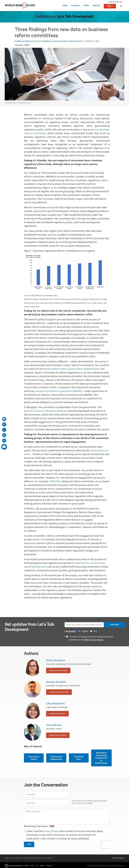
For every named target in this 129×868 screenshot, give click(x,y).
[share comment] (4, 447)
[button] (121, 6)
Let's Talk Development (75, 17)
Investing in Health (34, 758)
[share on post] (4, 430)
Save (29, 844)
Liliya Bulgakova (59, 41)
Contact (96, 6)
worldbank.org (115, 2)
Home (65, 6)
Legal (7, 858)
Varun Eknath (76, 41)
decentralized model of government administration (72, 369)
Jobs (43, 858)
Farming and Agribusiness (56, 758)
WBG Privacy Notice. (94, 640)
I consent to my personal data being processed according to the (91, 638)
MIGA (42, 866)
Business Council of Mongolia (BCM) (43, 411)
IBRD (27, 866)
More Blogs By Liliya (57, 714)
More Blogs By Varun (58, 735)
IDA (32, 866)
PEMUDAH (55, 481)
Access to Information (31, 858)
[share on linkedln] (4, 435)
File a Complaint (118, 858)
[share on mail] (4, 419)
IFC (37, 866)
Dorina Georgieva (23, 41)
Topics (86, 6)
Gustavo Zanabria (42, 41)
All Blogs (75, 6)
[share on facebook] (4, 424)
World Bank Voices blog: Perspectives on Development (101, 758)
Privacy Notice (51, 831)
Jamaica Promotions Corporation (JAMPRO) (59, 391)
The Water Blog (79, 758)
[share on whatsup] (4, 441)
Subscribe (115, 625)
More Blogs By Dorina (58, 671)
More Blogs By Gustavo (59, 692)
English (27, 45)
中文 (95, 631)
